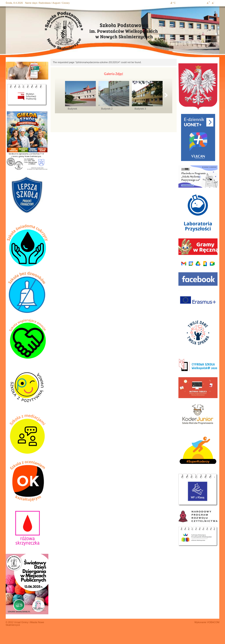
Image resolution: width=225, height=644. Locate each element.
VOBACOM (213, 622)
